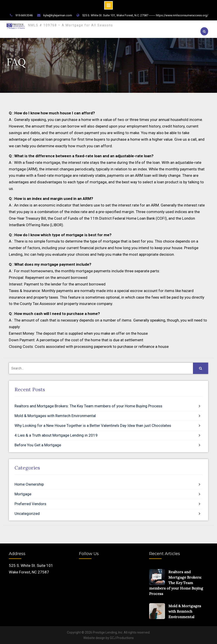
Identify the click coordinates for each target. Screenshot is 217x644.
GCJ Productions (122, 638)
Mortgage (23, 494)
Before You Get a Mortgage (38, 445)
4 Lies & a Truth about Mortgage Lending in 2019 (56, 435)
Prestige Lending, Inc (108, 632)
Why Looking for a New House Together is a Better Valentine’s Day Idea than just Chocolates (93, 425)
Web (86, 638)
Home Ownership (29, 484)
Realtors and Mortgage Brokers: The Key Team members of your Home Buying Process (88, 406)
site (92, 638)
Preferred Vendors (30, 504)
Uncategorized (27, 513)
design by (102, 638)
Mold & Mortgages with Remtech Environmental (55, 416)
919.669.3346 (24, 15)
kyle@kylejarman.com (58, 15)
